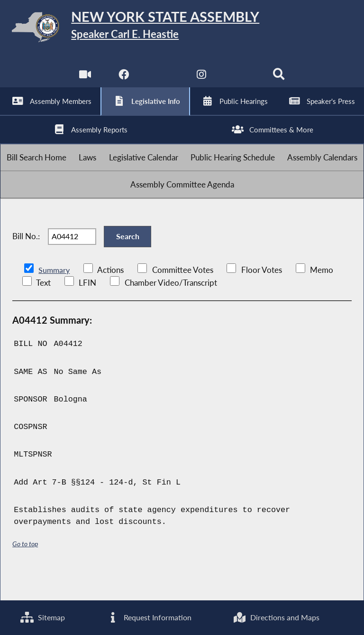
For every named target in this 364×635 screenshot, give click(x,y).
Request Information (148, 617)
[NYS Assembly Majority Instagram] (202, 80)
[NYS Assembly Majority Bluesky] (241, 80)
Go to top (25, 570)
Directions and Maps (276, 617)
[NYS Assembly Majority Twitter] (162, 80)
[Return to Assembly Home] (182, 29)
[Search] (280, 80)
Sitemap (42, 617)
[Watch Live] (84, 80)
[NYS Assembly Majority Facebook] (123, 80)
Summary (55, 296)
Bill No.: (26, 259)
